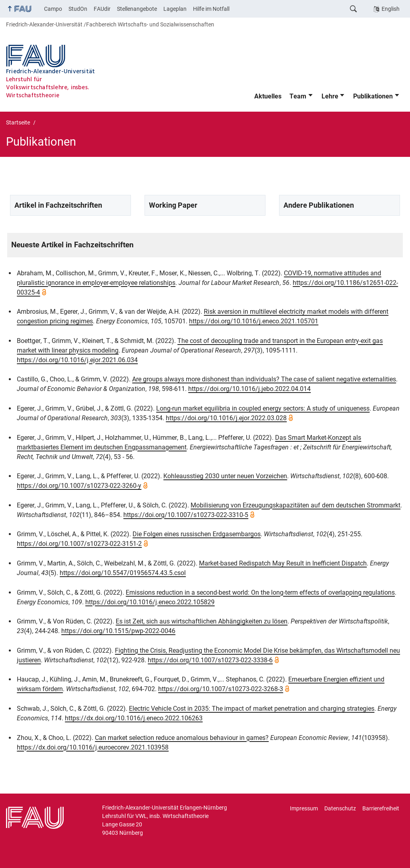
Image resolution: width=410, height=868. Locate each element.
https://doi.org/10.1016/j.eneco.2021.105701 (254, 321)
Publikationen (373, 96)
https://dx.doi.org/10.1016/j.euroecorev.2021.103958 (93, 747)
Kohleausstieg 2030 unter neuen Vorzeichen (225, 476)
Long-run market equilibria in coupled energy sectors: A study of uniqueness (263, 408)
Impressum (304, 808)
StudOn (78, 9)
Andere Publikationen (319, 205)
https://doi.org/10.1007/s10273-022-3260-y (79, 486)
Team (298, 96)
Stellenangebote (137, 9)
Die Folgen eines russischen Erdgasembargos (197, 534)
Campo (53, 9)
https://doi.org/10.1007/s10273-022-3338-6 (210, 660)
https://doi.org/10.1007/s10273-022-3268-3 (221, 689)
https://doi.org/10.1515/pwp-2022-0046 (118, 631)
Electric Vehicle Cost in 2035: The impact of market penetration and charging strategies (252, 709)
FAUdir (102, 9)
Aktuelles (268, 96)
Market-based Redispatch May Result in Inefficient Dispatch (283, 563)
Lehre (330, 96)
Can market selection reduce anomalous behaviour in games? (182, 738)
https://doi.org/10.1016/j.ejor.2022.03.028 (226, 418)
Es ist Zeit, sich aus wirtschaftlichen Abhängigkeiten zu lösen (202, 621)
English (391, 9)
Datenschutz (340, 808)
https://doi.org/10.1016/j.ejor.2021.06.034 (77, 360)
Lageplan (175, 9)
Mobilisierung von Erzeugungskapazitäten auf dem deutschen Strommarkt (295, 505)
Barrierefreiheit (381, 808)
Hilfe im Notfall (211, 9)
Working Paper (173, 205)
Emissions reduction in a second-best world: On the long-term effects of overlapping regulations (260, 592)
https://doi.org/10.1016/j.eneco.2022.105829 (150, 602)
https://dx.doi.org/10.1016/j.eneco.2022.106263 (134, 718)
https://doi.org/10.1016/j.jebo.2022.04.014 (249, 389)
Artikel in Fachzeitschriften (58, 205)
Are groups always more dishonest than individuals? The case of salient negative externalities (264, 379)
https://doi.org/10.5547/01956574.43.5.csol (123, 573)
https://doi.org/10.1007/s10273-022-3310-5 (186, 515)
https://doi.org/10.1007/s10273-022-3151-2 (79, 544)
